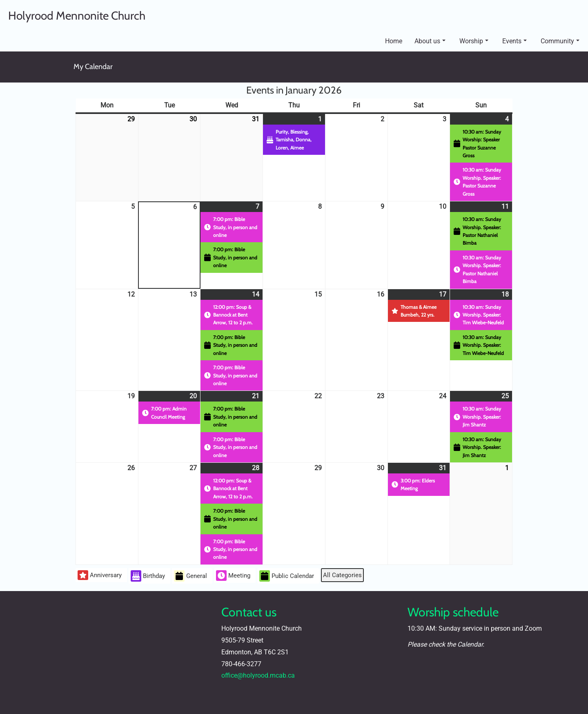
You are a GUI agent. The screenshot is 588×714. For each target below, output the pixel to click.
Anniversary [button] (100, 575)
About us (430, 41)
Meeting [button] (233, 576)
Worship (474, 41)
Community (560, 41)
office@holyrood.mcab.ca (258, 675)
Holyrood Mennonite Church (77, 16)
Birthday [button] (148, 576)
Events (514, 41)
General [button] (190, 576)
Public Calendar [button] (287, 576)
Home (394, 41)
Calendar (470, 644)
